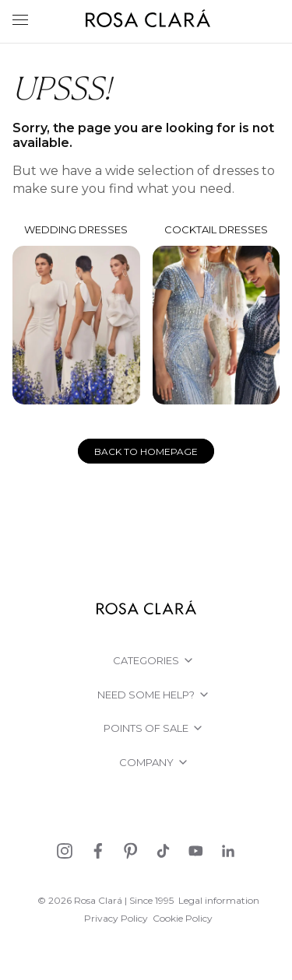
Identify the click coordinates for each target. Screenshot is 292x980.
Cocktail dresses (216, 314)
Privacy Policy (116, 918)
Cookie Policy (183, 918)
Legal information (219, 900)
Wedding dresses (76, 314)
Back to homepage (146, 451)
